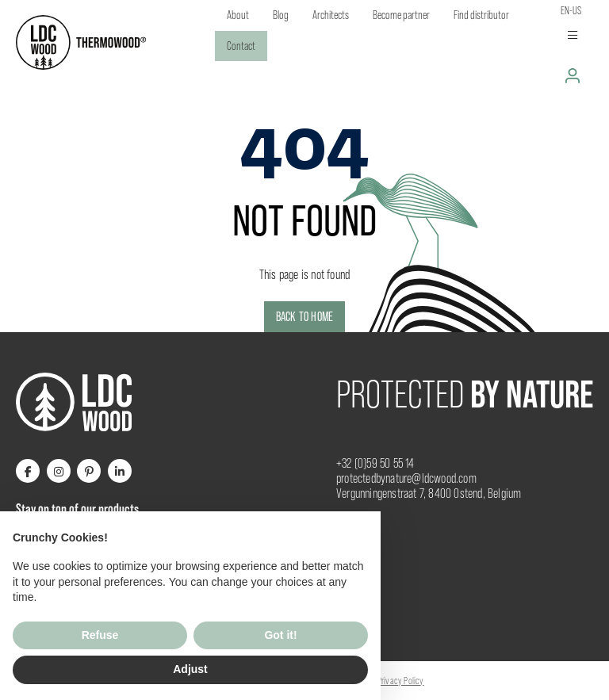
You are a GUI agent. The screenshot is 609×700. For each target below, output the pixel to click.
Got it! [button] (280, 635)
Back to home (304, 317)
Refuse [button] (100, 635)
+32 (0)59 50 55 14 (375, 463)
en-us (571, 10)
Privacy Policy (401, 681)
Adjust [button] (190, 669)
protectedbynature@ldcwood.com (406, 478)
